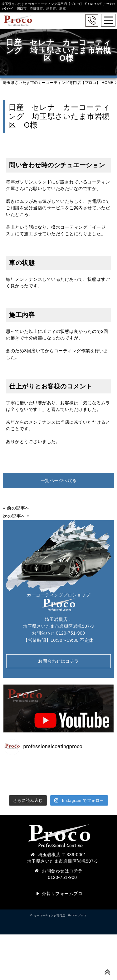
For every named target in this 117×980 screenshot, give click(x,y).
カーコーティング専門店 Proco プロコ (60, 915)
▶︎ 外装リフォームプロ (59, 894)
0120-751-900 (70, 633)
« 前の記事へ (16, 508)
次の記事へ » (16, 516)
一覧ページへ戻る (59, 480)
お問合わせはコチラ (58, 661)
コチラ (76, 871)
